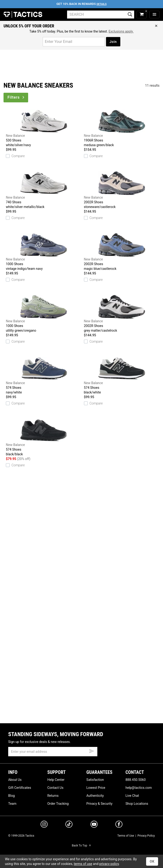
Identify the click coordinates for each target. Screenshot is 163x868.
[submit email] (92, 750)
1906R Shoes (122, 128)
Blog (11, 796)
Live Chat (132, 796)
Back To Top (81, 846)
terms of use (83, 864)
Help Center (56, 780)
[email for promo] (74, 42)
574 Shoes (44, 376)
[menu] (154, 15)
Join (113, 42)
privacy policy (109, 864)
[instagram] (44, 825)
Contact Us (55, 788)
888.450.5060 (136, 780)
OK (152, 861)
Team (12, 804)
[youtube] (94, 825)
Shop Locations (137, 804)
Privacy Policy (146, 836)
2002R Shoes (122, 190)
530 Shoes (44, 128)
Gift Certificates (20, 788)
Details (102, 4)
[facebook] (119, 825)
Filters (16, 97)
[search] (101, 15)
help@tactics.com (139, 788)
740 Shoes (44, 190)
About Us (15, 780)
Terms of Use (126, 836)
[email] (53, 752)
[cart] (142, 15)
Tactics (23, 15)
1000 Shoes (44, 252)
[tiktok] (69, 825)
